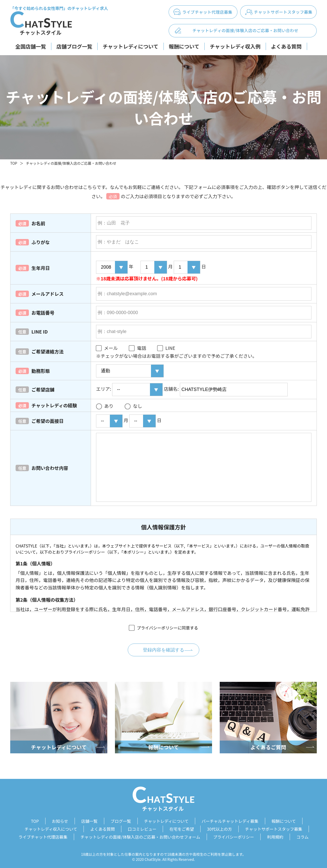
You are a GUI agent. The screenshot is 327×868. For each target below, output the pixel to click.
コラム (302, 836)
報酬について (184, 46)
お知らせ (60, 821)
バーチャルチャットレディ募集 (230, 821)
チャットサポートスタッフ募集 (274, 828)
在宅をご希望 (182, 828)
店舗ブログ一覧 (74, 46)
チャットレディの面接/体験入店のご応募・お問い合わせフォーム (140, 836)
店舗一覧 (89, 821)
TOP (14, 163)
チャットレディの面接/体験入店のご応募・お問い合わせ (71, 163)
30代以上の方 (219, 828)
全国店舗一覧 (31, 46)
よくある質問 (286, 46)
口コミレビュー (142, 828)
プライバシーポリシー (234, 836)
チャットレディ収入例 (235, 46)
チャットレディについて (131, 46)
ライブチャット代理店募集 (43, 836)
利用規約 (275, 836)
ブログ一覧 (121, 821)
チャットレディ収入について (51, 828)
